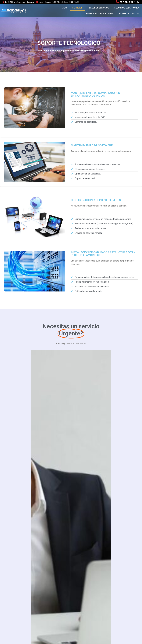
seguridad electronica (127, 8)
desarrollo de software (100, 13)
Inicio (64, 8)
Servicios (77, 8)
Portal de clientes (129, 13)
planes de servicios (98, 8)
